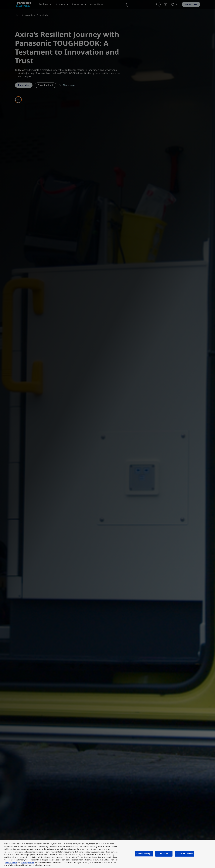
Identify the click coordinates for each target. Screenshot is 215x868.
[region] (107, 854)
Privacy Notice (28, 863)
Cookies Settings (144, 854)
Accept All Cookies (185, 854)
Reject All (164, 854)
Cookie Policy (11, 863)
